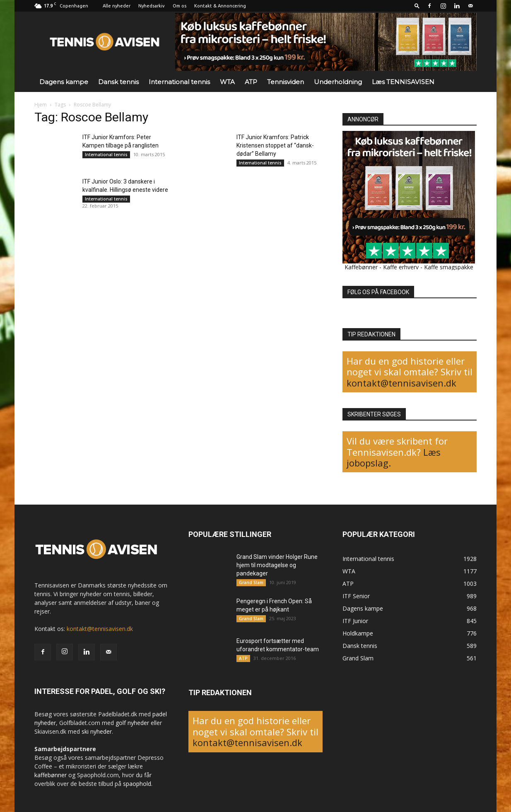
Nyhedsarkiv (152, 6)
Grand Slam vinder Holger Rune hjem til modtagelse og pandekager (277, 565)
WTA (227, 82)
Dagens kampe (64, 82)
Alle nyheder (117, 6)
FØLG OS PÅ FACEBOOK (378, 292)
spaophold (137, 784)
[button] (417, 6)
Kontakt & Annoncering (220, 6)
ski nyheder (97, 731)
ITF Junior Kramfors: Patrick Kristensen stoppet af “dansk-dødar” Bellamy (275, 145)
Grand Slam (251, 582)
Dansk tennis (118, 82)
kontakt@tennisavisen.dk (401, 383)
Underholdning (338, 82)
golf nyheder (132, 723)
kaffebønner (51, 775)
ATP (251, 82)
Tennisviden (286, 82)
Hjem (41, 105)
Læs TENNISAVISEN (403, 82)
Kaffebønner (361, 267)
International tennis (179, 82)
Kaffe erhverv (401, 267)
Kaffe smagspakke (449, 267)
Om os (180, 6)
